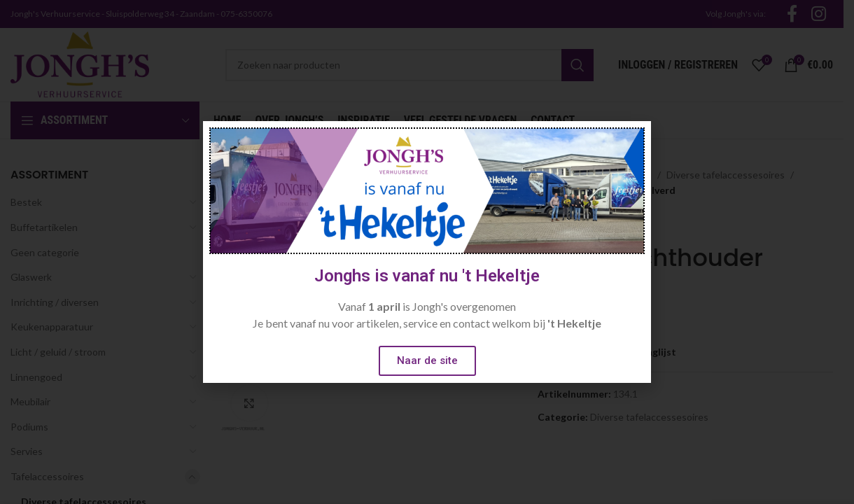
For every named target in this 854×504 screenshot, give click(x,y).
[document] (427, 252)
